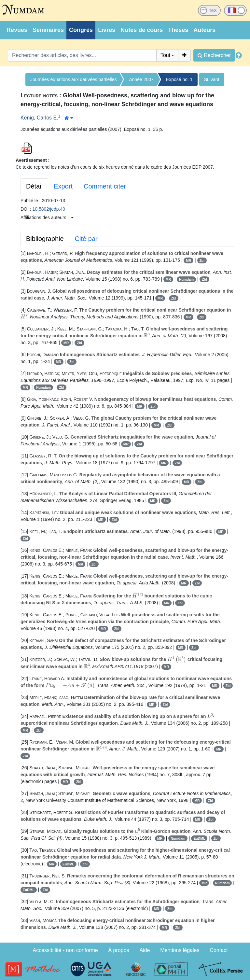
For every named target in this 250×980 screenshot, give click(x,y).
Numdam (186, 279)
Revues (17, 30)
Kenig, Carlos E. (39, 118)
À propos (119, 950)
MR (188, 260)
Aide (145, 950)
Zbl (202, 260)
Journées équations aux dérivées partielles (73, 79)
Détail (34, 186)
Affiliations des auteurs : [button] (47, 217)
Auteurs (204, 30)
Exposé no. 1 (179, 79)
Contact (219, 950)
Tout (165, 55)
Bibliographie (45, 239)
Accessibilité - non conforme (65, 950)
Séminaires (48, 30)
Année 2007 (141, 79)
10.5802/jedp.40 (49, 209)
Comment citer (105, 186)
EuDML (199, 838)
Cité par (86, 239)
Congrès (81, 30)
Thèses (178, 30)
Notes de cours (142, 30)
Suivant (212, 79)
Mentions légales (180, 950)
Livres (107, 30)
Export (63, 186)
